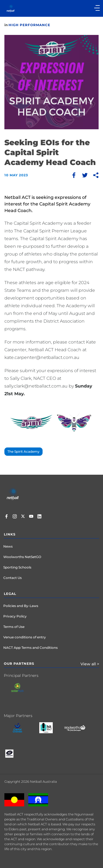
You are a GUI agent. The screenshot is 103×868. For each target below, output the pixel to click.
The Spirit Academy (23, 451)
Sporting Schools (17, 567)
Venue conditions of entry (25, 637)
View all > (90, 664)
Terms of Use (14, 627)
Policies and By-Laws (21, 606)
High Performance (29, 25)
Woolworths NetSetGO (22, 557)
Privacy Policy (15, 616)
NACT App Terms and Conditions (30, 648)
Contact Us (12, 578)
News (8, 546)
